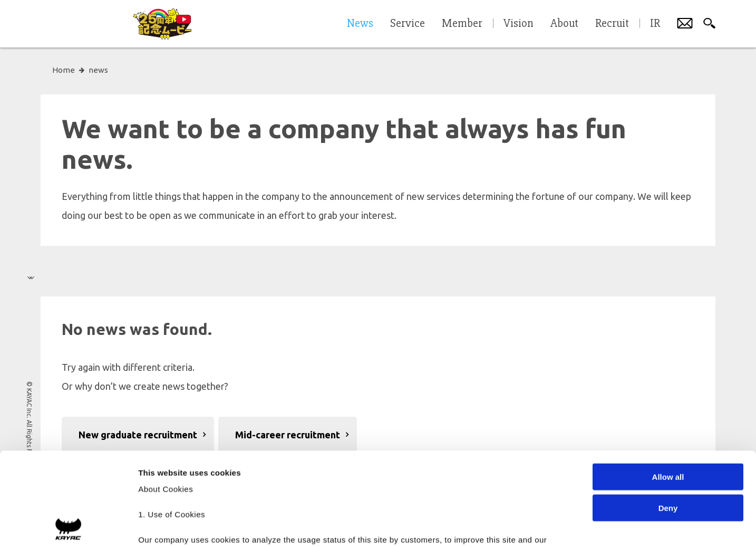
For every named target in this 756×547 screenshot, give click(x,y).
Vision (518, 24)
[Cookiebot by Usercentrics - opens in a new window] (68, 526)
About (564, 24)
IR (655, 24)
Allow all (668, 384)
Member (462, 24)
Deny (668, 415)
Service (408, 24)
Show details (553, 526)
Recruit (612, 24)
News (360, 24)
